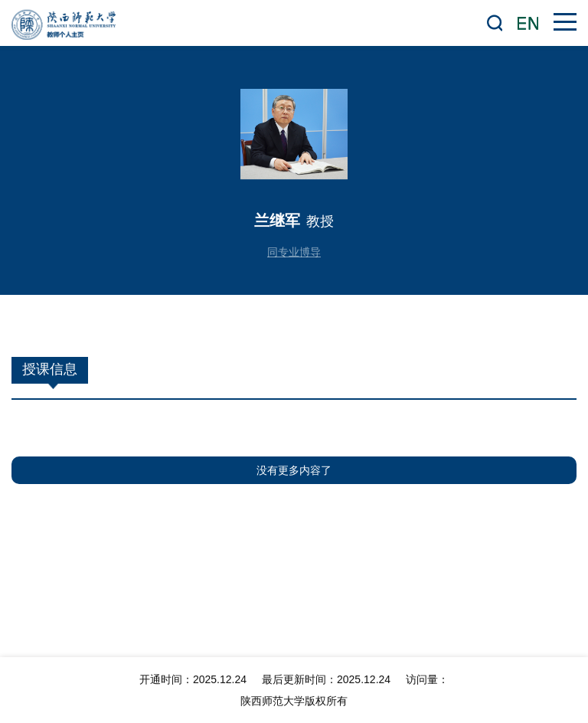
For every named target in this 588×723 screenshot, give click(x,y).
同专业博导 (294, 252)
